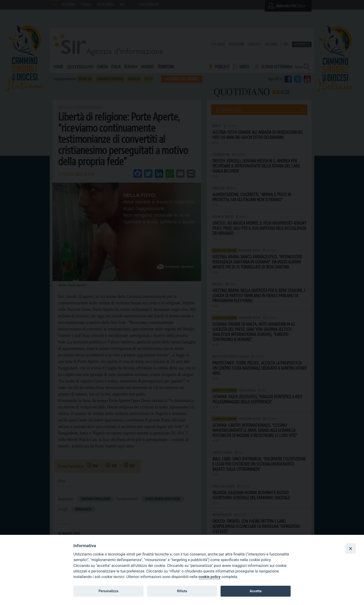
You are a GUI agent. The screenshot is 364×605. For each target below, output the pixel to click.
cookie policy (210, 577)
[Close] (351, 548)
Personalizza (108, 591)
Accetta (255, 591)
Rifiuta (182, 591)
